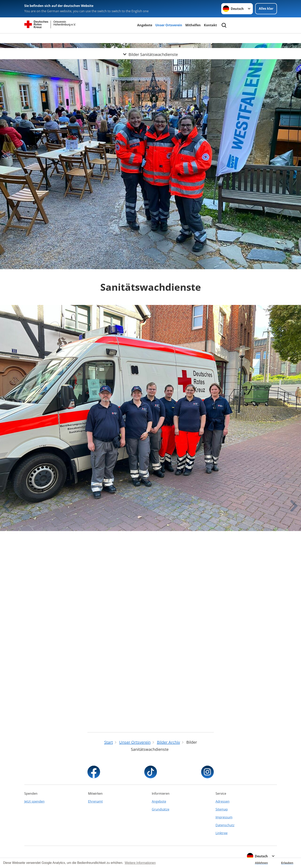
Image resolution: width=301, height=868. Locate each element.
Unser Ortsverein (169, 25)
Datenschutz (225, 825)
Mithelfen (193, 25)
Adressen (223, 801)
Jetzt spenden (34, 801)
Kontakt (210, 25)
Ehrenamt (95, 801)
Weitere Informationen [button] (140, 863)
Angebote (145, 25)
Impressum (224, 817)
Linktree (222, 833)
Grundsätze (161, 809)
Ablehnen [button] (262, 863)
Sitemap (222, 809)
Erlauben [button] (287, 863)
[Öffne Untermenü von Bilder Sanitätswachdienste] (150, 38)
